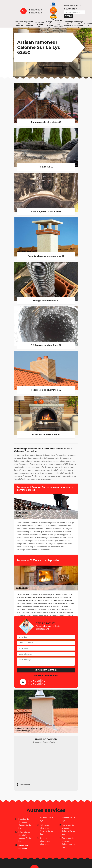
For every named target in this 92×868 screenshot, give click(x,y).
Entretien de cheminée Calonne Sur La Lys (25, 824)
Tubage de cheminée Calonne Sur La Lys (47, 829)
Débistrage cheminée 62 (39, 24)
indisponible (35, 10)
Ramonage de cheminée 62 (79, 24)
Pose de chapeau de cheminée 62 (59, 24)
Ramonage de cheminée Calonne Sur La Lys (68, 843)
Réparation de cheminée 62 (29, 24)
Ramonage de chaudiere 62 (68, 24)
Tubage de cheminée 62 (49, 24)
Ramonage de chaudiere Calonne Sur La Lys (68, 829)
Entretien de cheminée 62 (19, 24)
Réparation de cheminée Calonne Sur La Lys (25, 837)
